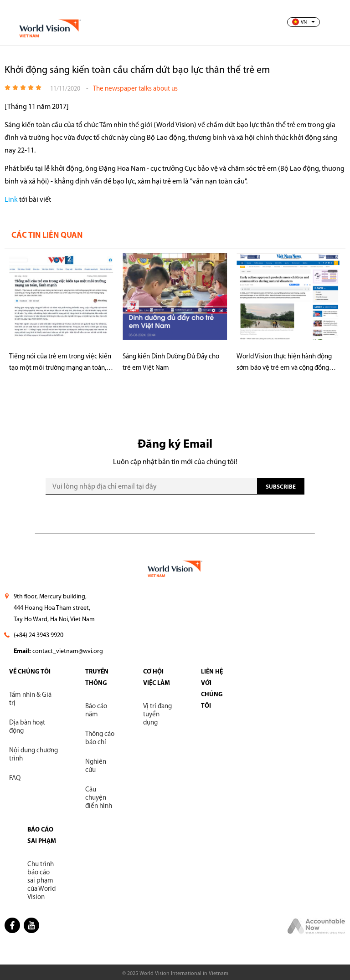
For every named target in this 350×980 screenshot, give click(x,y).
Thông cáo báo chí (100, 738)
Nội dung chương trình (33, 755)
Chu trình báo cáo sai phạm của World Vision (41, 881)
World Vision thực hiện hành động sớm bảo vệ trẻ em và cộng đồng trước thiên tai (284, 364)
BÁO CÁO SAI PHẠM (42, 836)
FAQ (15, 778)
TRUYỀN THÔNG (97, 678)
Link (12, 200)
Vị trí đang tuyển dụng (157, 715)
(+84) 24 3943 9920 (39, 635)
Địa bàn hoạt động (27, 727)
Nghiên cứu (96, 766)
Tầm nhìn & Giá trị (30, 699)
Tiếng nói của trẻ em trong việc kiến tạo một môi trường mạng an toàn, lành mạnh (60, 364)
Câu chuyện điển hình (99, 798)
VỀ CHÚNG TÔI (30, 672)
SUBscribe (281, 487)
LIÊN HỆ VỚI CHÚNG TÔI (212, 689)
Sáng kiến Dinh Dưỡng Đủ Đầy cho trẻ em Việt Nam (171, 362)
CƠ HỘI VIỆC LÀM (157, 678)
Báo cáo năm (96, 711)
